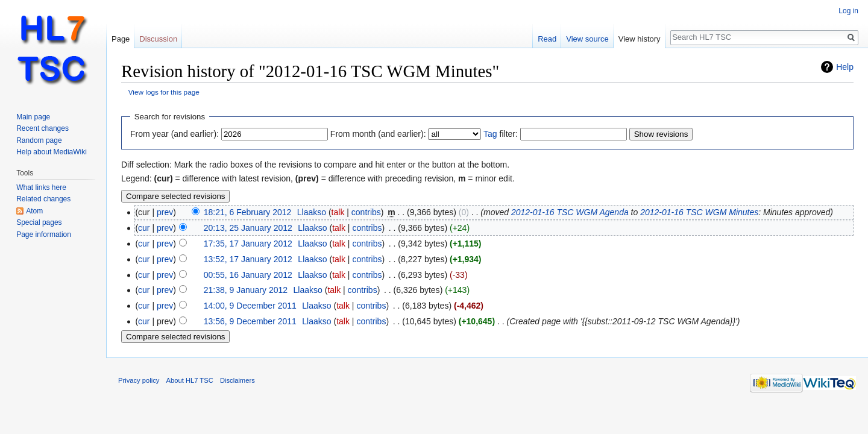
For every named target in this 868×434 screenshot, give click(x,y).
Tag (490, 134)
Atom (34, 211)
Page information (44, 234)
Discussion (158, 39)
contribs (366, 212)
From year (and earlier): (175, 134)
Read (547, 39)
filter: (501, 134)
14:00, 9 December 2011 (250, 306)
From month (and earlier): (378, 134)
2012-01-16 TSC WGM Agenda (570, 212)
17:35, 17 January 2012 (248, 244)
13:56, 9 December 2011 (250, 321)
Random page (39, 140)
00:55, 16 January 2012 (248, 275)
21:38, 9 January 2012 (246, 290)
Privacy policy (139, 380)
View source (587, 39)
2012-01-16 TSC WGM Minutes (699, 212)
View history (640, 39)
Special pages (39, 222)
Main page (33, 117)
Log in (848, 11)
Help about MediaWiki (52, 152)
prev (165, 212)
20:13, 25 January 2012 (248, 228)
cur (144, 228)
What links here (41, 187)
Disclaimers (237, 380)
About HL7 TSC (190, 380)
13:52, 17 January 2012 (248, 259)
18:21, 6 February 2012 (248, 212)
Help (845, 67)
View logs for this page (164, 92)
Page (121, 39)
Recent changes (42, 128)
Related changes (43, 199)
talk (338, 212)
